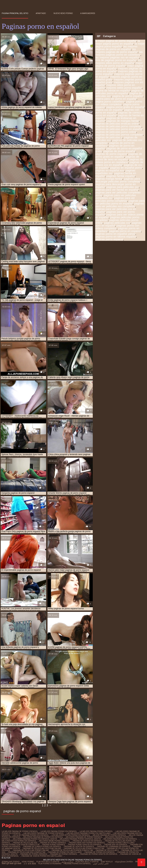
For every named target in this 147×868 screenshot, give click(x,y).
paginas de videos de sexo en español (117, 158)
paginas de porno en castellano (65, 852)
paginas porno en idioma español (116, 237)
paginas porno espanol (109, 239)
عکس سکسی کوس (101, 864)
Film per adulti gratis (48, 862)
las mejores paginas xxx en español (117, 57)
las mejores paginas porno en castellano (119, 53)
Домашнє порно (11, 862)
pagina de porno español (128, 96)
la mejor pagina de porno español (116, 41)
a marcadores (88, 13)
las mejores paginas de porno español (116, 51)
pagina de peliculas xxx (25, 843)
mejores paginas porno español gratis (80, 839)
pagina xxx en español (109, 110)
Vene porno (28, 862)
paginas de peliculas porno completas (118, 126)
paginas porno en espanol (125, 231)
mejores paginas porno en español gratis (35, 839)
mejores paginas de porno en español (43, 837)
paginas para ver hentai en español (117, 190)
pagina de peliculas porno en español (119, 92)
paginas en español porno (126, 168)
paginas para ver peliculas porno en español (120, 202)
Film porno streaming (50, 864)
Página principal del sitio (15, 13)
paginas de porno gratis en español (119, 155)
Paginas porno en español (77, 864)
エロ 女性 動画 (30, 864)
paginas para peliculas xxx (123, 187)
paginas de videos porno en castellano (119, 161)
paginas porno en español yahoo (115, 234)
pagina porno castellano (110, 102)
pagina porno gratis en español (125, 107)
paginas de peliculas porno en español (119, 129)
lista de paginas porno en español (116, 60)
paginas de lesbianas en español (114, 846)
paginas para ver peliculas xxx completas (120, 205)
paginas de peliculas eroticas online (117, 124)
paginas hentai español (121, 176)
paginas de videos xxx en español (119, 164)
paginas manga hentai (109, 179)
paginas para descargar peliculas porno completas (118, 180)
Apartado (41, 13)
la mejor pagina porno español (120, 45)
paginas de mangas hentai (123, 121)
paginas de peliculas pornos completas (119, 135)
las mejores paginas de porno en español (116, 48)
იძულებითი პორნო (124, 862)
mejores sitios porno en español (19, 841)
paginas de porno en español (100, 852)
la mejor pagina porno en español (118, 42)
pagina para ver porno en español (116, 99)
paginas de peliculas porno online (116, 132)
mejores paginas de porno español (84, 837)
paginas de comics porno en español (42, 846)
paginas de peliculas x (109, 137)
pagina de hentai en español (113, 91)
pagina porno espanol (54, 845)
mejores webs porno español (124, 88)
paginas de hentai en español (79, 846)
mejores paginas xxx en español (120, 839)
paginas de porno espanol (111, 154)
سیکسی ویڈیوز (67, 862)
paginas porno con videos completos (117, 227)
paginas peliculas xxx (117, 223)
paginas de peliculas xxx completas (27, 852)
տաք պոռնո (107, 862)
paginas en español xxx (110, 170)
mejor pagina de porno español (119, 64)
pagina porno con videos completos (119, 103)
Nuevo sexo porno (63, 13)
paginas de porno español (119, 151)
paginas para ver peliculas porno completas (115, 199)
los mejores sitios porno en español (118, 62)
